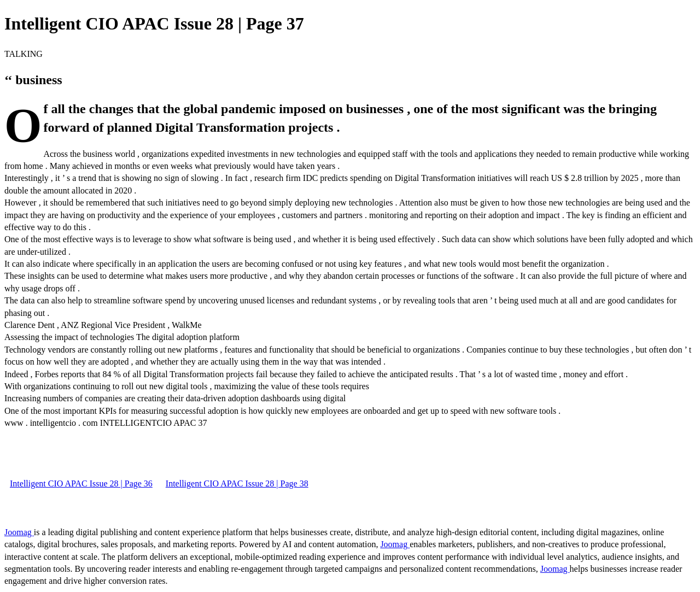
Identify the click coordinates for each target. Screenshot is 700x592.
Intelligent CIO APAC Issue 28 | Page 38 (237, 483)
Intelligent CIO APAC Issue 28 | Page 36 (81, 483)
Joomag (19, 532)
